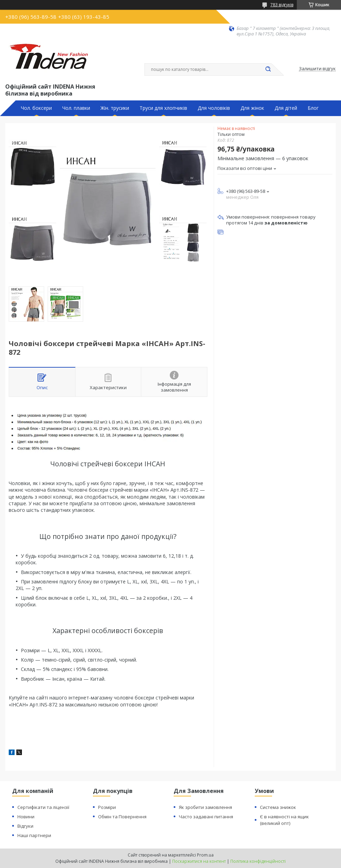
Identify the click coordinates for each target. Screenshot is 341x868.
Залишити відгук (317, 69)
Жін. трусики (115, 108)
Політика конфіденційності (258, 861)
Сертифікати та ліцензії (43, 807)
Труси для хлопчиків (163, 108)
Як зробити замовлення (205, 807)
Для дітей (286, 108)
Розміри (107, 807)
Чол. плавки (76, 108)
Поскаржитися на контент (199, 861)
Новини (26, 817)
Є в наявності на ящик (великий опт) (284, 820)
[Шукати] (268, 69)
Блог (313, 108)
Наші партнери (34, 835)
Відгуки (25, 826)
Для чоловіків (214, 108)
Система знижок (278, 807)
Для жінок (252, 108)
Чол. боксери (36, 108)
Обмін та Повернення (122, 817)
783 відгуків (282, 5)
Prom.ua (205, 855)
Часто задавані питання (206, 817)
